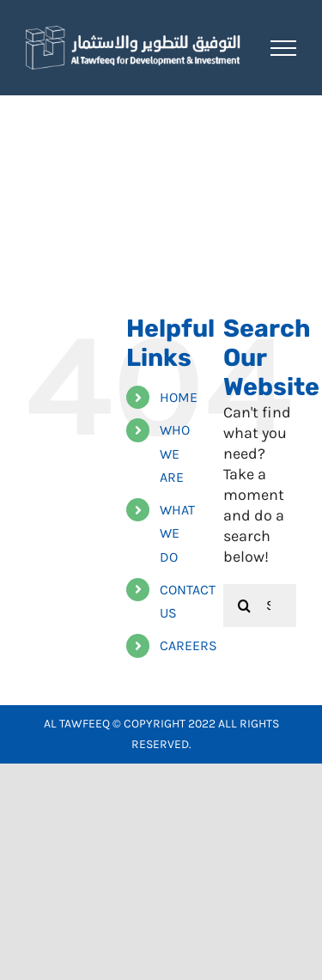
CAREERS (188, 645)
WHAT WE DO (177, 533)
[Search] (245, 606)
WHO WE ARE (175, 453)
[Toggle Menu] (283, 48)
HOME (179, 397)
